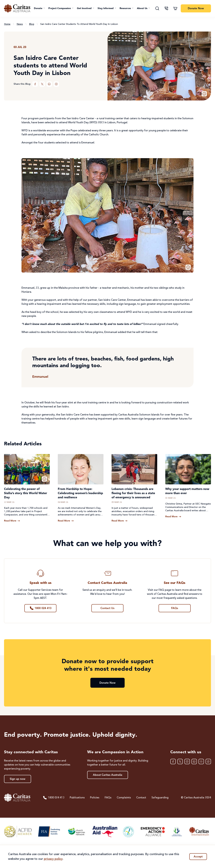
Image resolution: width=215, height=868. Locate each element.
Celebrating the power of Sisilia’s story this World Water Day (26, 493)
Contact (141, 798)
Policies (95, 798)
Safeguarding (160, 798)
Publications (77, 798)
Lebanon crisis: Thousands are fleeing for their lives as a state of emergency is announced (133, 493)
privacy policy (53, 859)
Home (7, 24)
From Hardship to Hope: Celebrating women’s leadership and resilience (80, 493)
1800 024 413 (54, 798)
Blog (32, 24)
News (20, 24)
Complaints (124, 798)
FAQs (108, 798)
